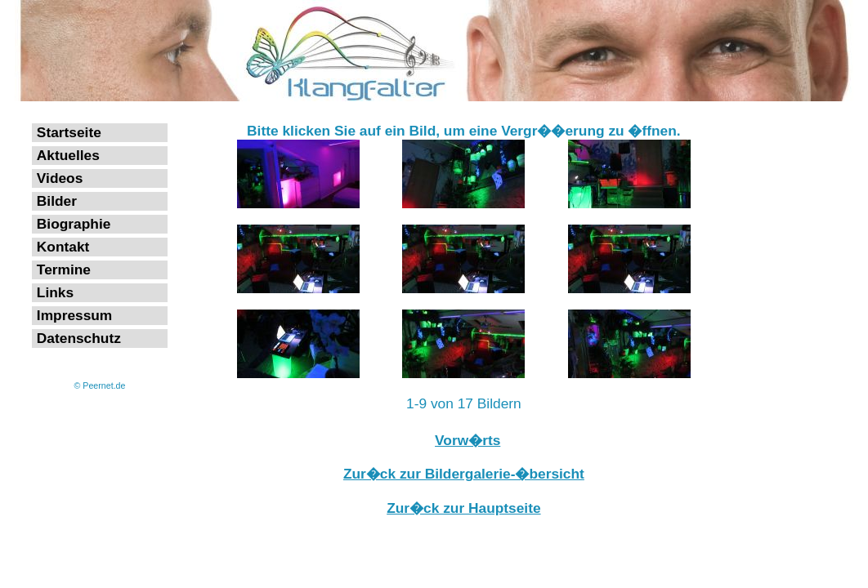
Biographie (74, 224)
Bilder (57, 201)
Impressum (74, 315)
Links (55, 292)
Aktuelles (68, 155)
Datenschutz (79, 338)
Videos (60, 178)
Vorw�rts (468, 440)
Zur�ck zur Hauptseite (463, 508)
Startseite (69, 132)
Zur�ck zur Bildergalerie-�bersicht (464, 474)
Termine (64, 269)
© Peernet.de (100, 385)
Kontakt (63, 247)
